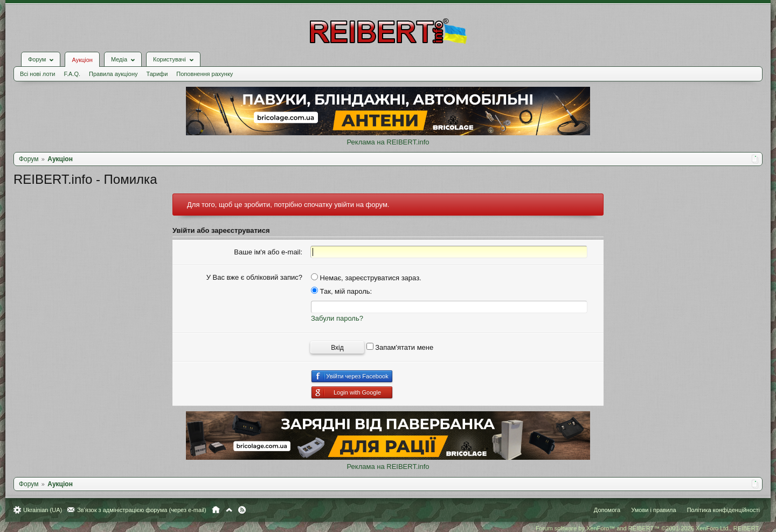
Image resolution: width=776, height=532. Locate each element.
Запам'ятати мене (400, 347)
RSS (242, 510)
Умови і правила (653, 510)
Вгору (229, 510)
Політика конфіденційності (723, 510)
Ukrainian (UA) (43, 510)
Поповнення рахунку (205, 74)
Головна (216, 510)
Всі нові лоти (37, 74)
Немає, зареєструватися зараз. (366, 278)
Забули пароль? (337, 318)
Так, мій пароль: (341, 291)
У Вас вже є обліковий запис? (254, 277)
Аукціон (82, 60)
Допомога (607, 510)
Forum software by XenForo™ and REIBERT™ (648, 528)
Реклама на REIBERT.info (388, 142)
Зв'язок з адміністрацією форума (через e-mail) (142, 510)
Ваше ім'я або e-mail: (268, 252)
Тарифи (157, 74)
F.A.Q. (72, 74)
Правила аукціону (113, 74)
